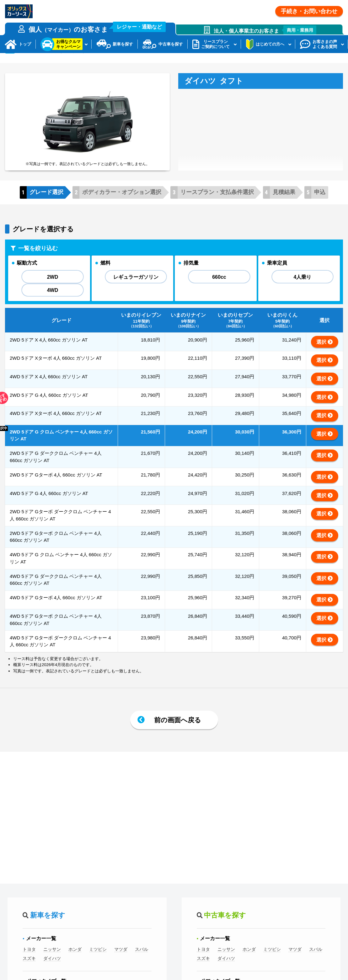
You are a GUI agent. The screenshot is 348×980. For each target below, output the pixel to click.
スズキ (29, 976)
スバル (142, 967)
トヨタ (29, 967)
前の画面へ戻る (178, 738)
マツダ (121, 967)
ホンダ (75, 967)
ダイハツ (52, 976)
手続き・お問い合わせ (309, 11)
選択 (321, 360)
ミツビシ (98, 967)
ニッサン (52, 967)
